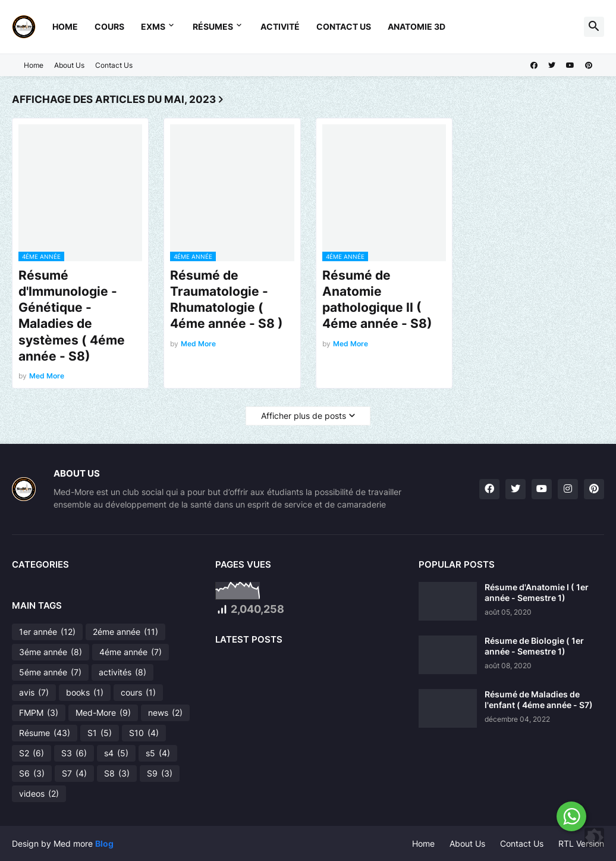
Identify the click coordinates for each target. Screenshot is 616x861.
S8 (117, 774)
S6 (32, 774)
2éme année (125, 632)
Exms (153, 26)
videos (39, 794)
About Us (69, 65)
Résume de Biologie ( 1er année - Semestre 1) (534, 646)
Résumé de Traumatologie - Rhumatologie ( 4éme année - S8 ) (227, 300)
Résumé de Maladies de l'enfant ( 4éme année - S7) (539, 699)
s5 (158, 753)
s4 (116, 753)
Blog (104, 843)
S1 (100, 733)
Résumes (213, 26)
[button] (594, 27)
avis (34, 693)
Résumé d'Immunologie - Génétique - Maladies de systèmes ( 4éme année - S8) (72, 316)
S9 (160, 774)
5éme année (50, 672)
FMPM (39, 713)
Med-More (103, 713)
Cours (109, 26)
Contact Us (344, 26)
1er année (47, 632)
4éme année (131, 652)
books (85, 693)
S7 (74, 774)
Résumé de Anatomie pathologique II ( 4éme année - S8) (377, 300)
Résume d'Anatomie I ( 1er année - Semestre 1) (537, 592)
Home (65, 26)
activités (122, 672)
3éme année (51, 652)
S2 (32, 753)
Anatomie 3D (417, 26)
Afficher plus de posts (304, 416)
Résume (45, 733)
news (165, 713)
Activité (280, 26)
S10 (144, 733)
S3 (74, 753)
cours (138, 693)
